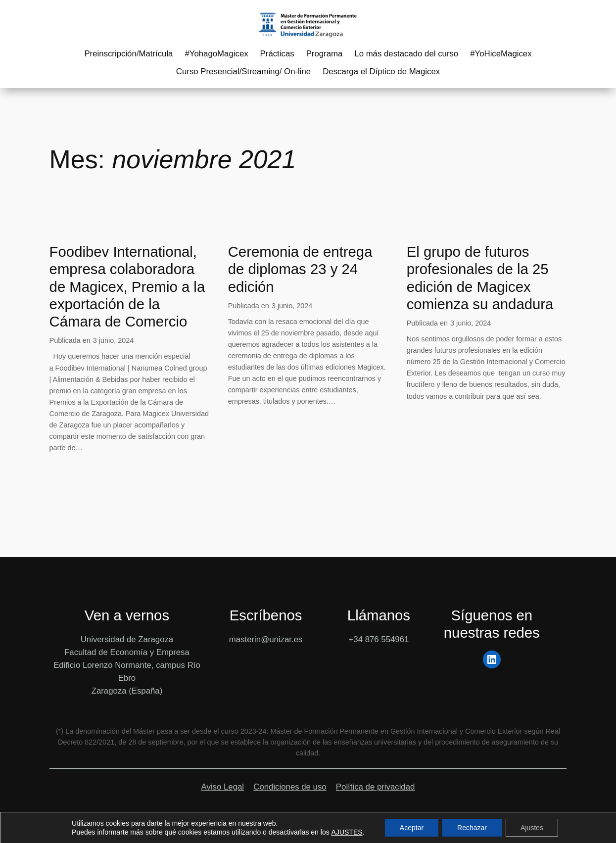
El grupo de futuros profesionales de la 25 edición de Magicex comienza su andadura (480, 278)
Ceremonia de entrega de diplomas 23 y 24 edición (300, 269)
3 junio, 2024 (113, 340)
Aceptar (412, 828)
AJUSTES (347, 832)
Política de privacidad (376, 787)
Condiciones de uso (290, 787)
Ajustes (532, 828)
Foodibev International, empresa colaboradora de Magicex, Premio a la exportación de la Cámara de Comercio (127, 286)
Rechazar (472, 828)
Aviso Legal (223, 787)
